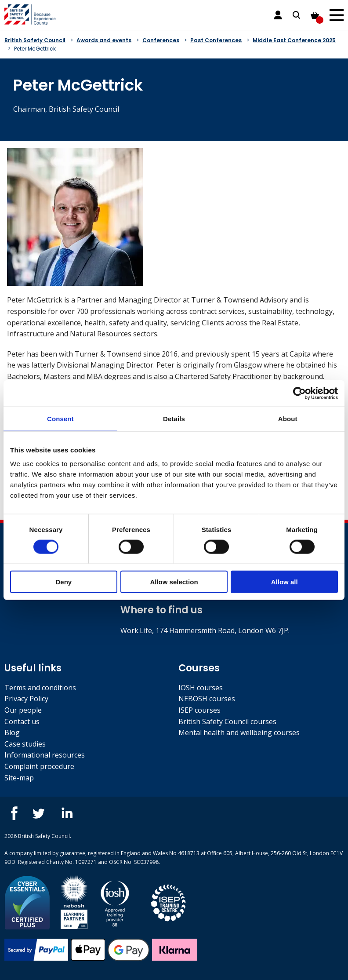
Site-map (19, 778)
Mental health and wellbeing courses (239, 732)
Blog (12, 732)
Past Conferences (216, 40)
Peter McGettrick (35, 49)
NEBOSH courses (207, 699)
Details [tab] (174, 418)
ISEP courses (199, 710)
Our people (23, 710)
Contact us (22, 721)
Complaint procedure (39, 766)
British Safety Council (35, 40)
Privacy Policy (26, 699)
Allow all (285, 582)
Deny (63, 582)
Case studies (25, 744)
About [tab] (288, 418)
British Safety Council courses (227, 721)
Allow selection (174, 582)
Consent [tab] (60, 418)
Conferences (161, 40)
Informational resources (45, 755)
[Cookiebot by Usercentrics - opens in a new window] (299, 393)
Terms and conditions (40, 688)
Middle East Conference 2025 (294, 40)
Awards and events (104, 40)
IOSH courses (201, 688)
